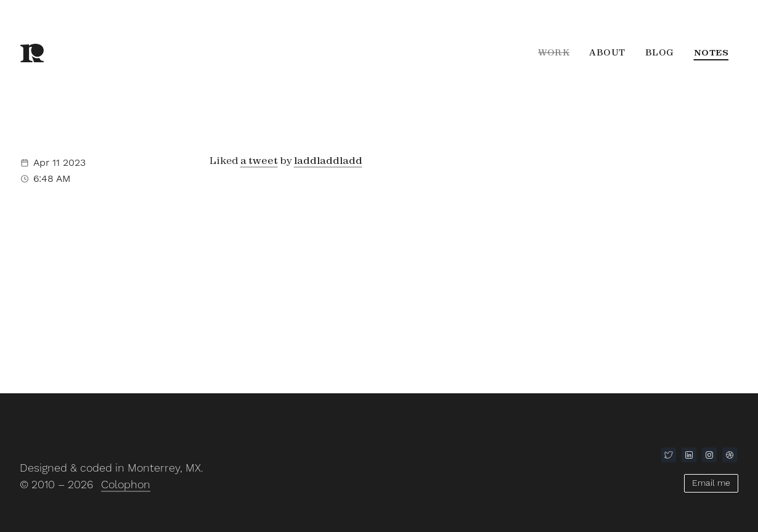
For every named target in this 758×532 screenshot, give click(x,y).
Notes (711, 52)
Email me (711, 483)
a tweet (259, 160)
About (607, 52)
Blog (660, 52)
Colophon (126, 484)
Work (554, 52)
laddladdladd (328, 160)
